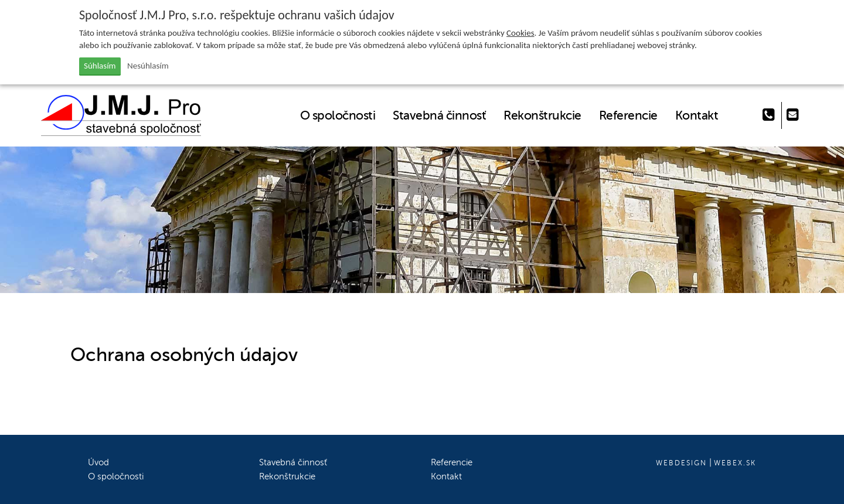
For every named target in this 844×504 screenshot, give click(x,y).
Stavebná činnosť (439, 115)
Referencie (628, 115)
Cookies (520, 33)
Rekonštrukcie (542, 115)
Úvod (98, 462)
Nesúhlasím (148, 66)
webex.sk (735, 463)
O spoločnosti (338, 115)
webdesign (681, 463)
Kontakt (697, 115)
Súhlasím (100, 66)
